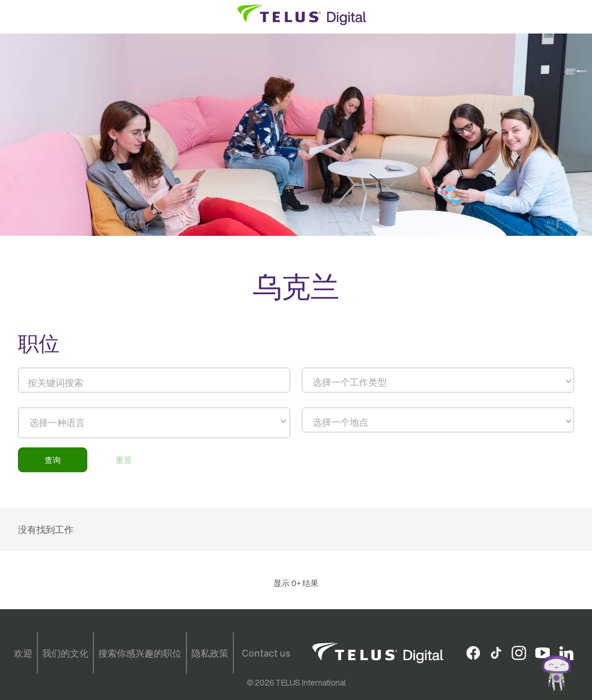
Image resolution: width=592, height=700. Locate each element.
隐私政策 (210, 653)
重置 (124, 460)
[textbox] (438, 382)
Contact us (266, 653)
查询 (53, 460)
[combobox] (438, 380)
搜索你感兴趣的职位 (140, 653)
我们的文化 (65, 653)
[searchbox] (82, 423)
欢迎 (23, 653)
